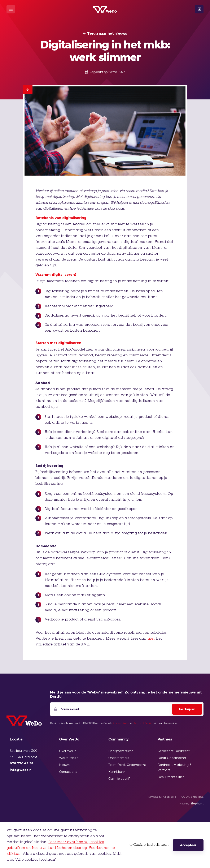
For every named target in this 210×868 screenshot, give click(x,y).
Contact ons (68, 772)
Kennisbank (117, 772)
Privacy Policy (121, 723)
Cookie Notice (192, 797)
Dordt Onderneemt (172, 758)
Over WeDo (68, 751)
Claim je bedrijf (119, 779)
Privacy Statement (161, 797)
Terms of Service (144, 723)
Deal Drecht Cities (171, 777)
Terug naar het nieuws (107, 34)
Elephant (197, 803)
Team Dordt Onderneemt (127, 765)
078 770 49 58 (22, 763)
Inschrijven (187, 709)
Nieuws (65, 765)
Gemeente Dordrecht (174, 751)
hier (151, 639)
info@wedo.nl (21, 770)
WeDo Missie (69, 758)
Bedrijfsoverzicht (121, 751)
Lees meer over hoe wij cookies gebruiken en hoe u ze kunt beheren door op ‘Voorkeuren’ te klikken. (61, 848)
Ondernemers (119, 758)
